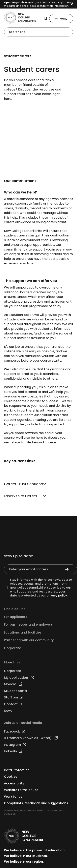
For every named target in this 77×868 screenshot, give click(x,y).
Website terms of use (21, 790)
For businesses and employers (28, 625)
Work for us (13, 797)
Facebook (15, 731)
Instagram (15, 745)
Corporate (13, 648)
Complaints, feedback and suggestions (36, 803)
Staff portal (13, 697)
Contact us (13, 704)
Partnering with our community (29, 640)
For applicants (16, 617)
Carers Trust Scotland (25, 484)
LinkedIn (13, 751)
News (8, 711)
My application (19, 678)
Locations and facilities (23, 632)
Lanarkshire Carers (25, 496)
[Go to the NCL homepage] (20, 18)
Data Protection (17, 770)
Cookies (11, 777)
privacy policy (57, 595)
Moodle (13, 684)
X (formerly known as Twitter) (31, 738)
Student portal (16, 691)
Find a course (15, 609)
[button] (74, 4)
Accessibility (14, 783)
